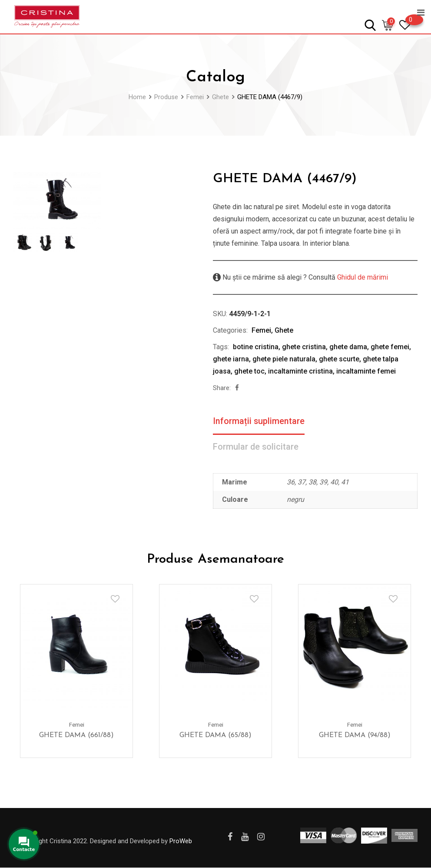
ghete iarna (231, 359)
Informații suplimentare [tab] (259, 421)
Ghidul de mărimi (362, 277)
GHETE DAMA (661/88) (76, 735)
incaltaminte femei (366, 371)
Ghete (284, 330)
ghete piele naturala (284, 359)
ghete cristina (304, 347)
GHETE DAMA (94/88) (355, 735)
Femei (261, 330)
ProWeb (181, 841)
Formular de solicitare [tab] (256, 447)
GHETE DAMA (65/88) (215, 735)
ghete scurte (339, 359)
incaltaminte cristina (300, 371)
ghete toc (249, 371)
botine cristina (256, 347)
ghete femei (390, 347)
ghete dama (348, 347)
